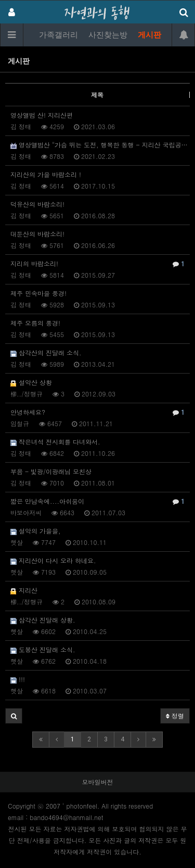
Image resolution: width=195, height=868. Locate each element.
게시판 (149, 35)
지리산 (24, 590)
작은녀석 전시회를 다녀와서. (55, 442)
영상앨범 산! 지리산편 (42, 115)
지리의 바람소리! (97, 264)
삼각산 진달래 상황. (43, 620)
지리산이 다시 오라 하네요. (53, 560)
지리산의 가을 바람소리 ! (46, 174)
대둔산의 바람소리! (37, 234)
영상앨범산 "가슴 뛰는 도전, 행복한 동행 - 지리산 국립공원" (100, 145)
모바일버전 (98, 782)
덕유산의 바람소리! (37, 204)
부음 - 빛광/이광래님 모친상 (51, 471)
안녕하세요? (97, 412)
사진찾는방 (108, 35)
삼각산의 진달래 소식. (46, 352)
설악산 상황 (31, 382)
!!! (18, 679)
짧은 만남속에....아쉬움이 (97, 501)
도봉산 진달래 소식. (43, 649)
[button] (14, 716)
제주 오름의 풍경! (35, 323)
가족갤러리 (58, 35)
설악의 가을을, (36, 531)
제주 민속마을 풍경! (38, 293)
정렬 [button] (175, 716)
